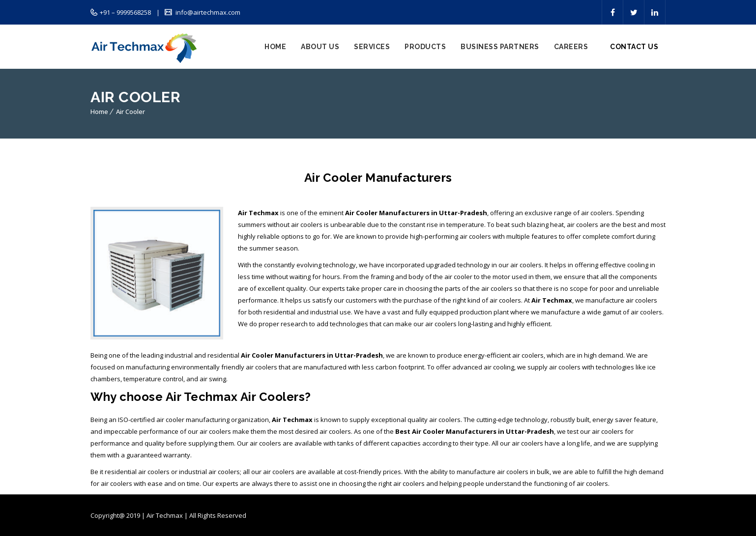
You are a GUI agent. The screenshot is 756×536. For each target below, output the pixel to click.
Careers (571, 47)
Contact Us (634, 47)
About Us (320, 47)
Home (275, 47)
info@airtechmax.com (207, 12)
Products (425, 47)
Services (372, 47)
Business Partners (500, 47)
